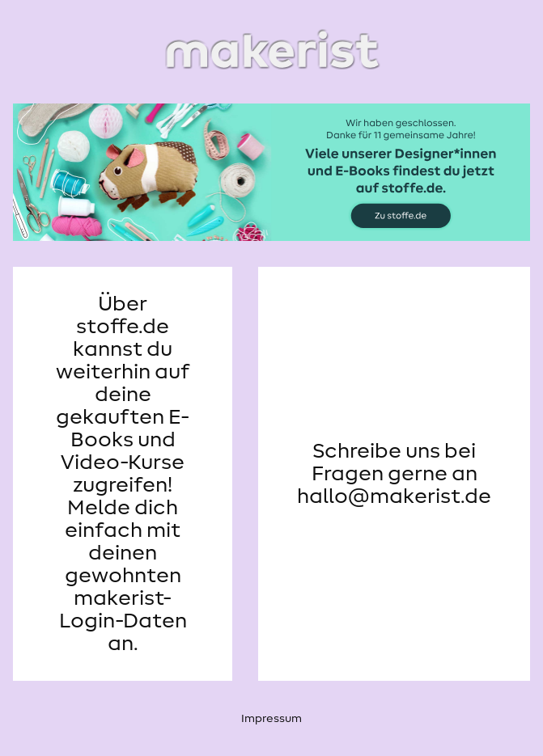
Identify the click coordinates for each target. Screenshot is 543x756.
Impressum (271, 719)
